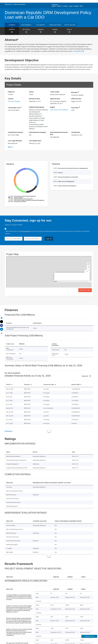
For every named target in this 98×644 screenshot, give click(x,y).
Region (53, 107)
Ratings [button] (55, 31)
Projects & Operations (19, 4)
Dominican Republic (14, 101)
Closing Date (76, 132)
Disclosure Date (34, 99)
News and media (55, 25)
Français (65, 6)
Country (11, 99)
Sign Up (49, 239)
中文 (81, 6)
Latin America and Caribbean (59, 110)
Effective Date (76, 99)
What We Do (8, 4)
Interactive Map (85, 290)
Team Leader (55, 92)
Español (59, 6)
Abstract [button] (12, 31)
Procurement (26, 25)
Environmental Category (37, 132)
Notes (10, 147)
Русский (76, 6)
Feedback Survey (89, 636)
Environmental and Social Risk (59, 133)
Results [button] (69, 31)
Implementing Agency (37, 107)
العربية (71, 6)
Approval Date (55, 99)
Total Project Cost (15, 107)
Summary (12, 25)
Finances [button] (41, 31)
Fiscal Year (76, 107)
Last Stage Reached (15, 141)
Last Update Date (35, 141)
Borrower (75, 92)
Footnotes (8, 431)
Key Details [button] (26, 31)
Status (31, 92)
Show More (79, 51)
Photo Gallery (70, 25)
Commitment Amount (15, 132)
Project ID (11, 92)
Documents (41, 25)
